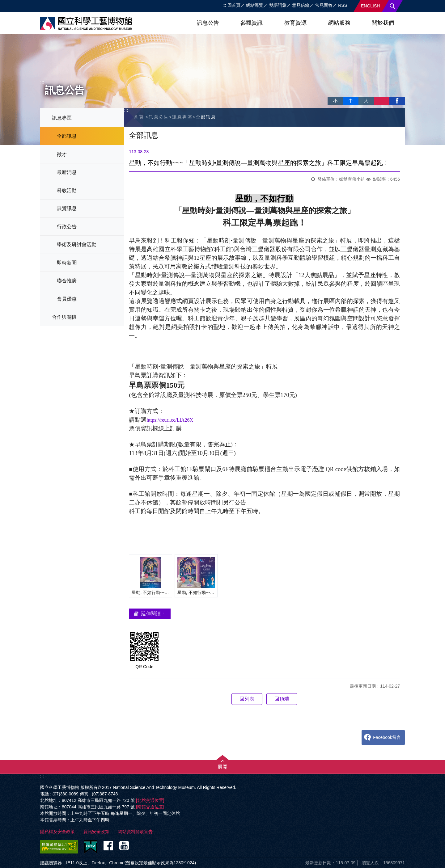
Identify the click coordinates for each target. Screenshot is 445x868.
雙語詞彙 (278, 5)
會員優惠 (67, 299)
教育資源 (295, 23)
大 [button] (366, 101)
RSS (343, 5)
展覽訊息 (67, 208)
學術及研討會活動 (77, 244)
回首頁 (234, 5)
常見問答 (324, 5)
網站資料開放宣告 (135, 832)
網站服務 (339, 23)
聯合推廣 (67, 281)
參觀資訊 (252, 23)
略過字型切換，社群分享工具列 (330, 94)
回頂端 (282, 699)
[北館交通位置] (150, 800)
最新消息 (67, 172)
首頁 (139, 117)
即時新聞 (67, 263)
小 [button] (335, 101)
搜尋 (392, 6)
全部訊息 (67, 136)
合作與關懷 (64, 317)
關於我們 (383, 23)
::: (224, 5)
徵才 (62, 154)
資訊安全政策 (96, 832)
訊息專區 (62, 118)
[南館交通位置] (150, 807)
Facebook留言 (387, 737)
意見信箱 (301, 5)
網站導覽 (255, 5)
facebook (397, 101)
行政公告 (67, 227)
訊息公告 (208, 23)
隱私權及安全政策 (57, 832)
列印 (382, 101)
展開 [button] (222, 767)
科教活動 (67, 190)
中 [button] (351, 101)
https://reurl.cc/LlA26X (170, 420)
